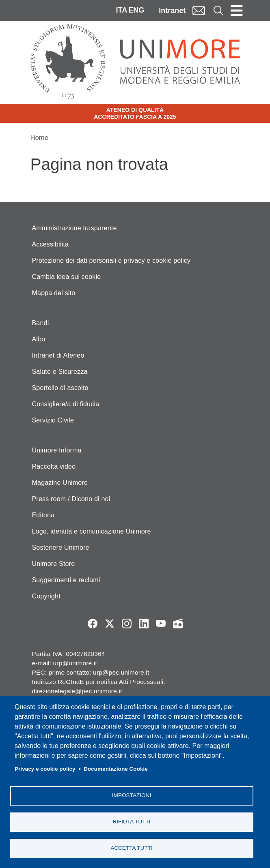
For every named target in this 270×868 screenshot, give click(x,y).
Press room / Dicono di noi (71, 499)
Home (40, 138)
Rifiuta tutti (131, 822)
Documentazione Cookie (116, 769)
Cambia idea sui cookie (67, 277)
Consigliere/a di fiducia (66, 404)
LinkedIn (144, 624)
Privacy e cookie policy (45, 769)
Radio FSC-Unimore (178, 624)
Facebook (93, 624)
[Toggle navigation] (237, 11)
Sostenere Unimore (61, 548)
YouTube (161, 624)
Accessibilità (51, 244)
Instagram (127, 624)
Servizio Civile (53, 420)
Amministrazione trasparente (75, 228)
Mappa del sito (54, 293)
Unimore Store (54, 564)
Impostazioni (132, 795)
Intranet (172, 11)
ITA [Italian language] (121, 10)
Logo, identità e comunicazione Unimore (92, 531)
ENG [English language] (136, 10)
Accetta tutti (132, 848)
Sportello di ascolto (60, 388)
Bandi (41, 323)
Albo (39, 339)
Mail (199, 10)
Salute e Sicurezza (60, 372)
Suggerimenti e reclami (66, 580)
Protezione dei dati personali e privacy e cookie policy (111, 260)
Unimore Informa (57, 450)
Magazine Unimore (60, 483)
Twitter (110, 624)
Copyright (46, 596)
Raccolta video (54, 466)
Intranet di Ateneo (58, 355)
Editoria (43, 515)
